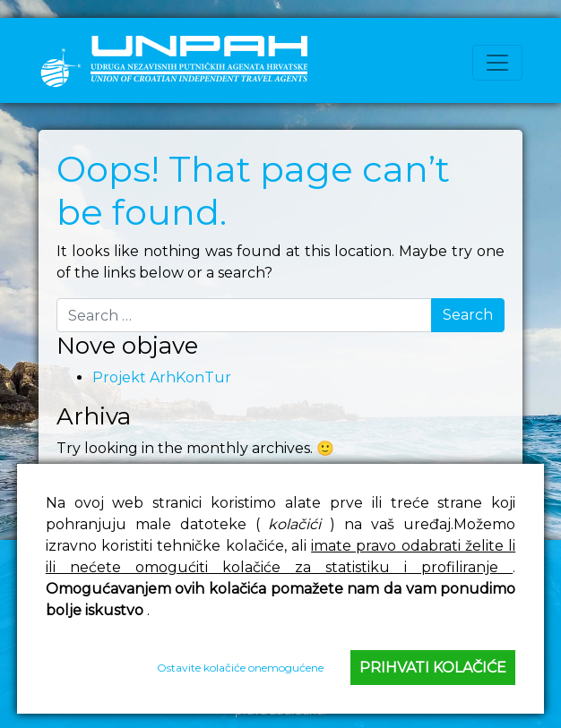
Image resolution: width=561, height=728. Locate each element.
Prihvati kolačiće (433, 668)
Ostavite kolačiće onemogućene (240, 668)
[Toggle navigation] (497, 63)
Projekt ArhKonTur (162, 377)
